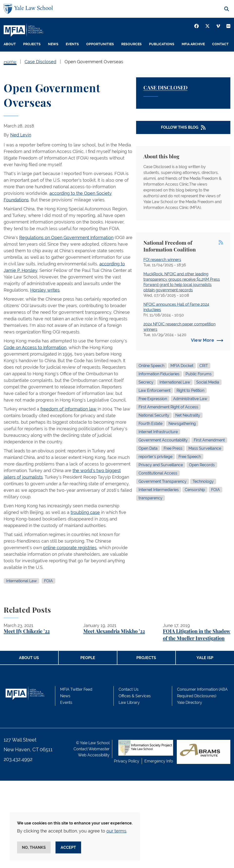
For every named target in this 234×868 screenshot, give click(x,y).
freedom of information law (68, 409)
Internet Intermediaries (159, 490)
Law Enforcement (154, 390)
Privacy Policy (127, 761)
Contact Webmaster (92, 749)
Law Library (129, 702)
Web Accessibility (94, 755)
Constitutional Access (158, 473)
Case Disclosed (165, 88)
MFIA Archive (193, 44)
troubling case (85, 512)
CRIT (204, 366)
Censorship (195, 490)
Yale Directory (190, 702)
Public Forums (199, 374)
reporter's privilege (155, 457)
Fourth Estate (150, 424)
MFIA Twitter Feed (76, 689)
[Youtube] (228, 26)
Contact (220, 44)
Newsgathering (182, 424)
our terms (116, 831)
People (10, 60)
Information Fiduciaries (159, 374)
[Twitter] (207, 26)
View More (202, 340)
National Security (154, 415)
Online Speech (151, 366)
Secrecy (146, 382)
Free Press (173, 448)
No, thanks (34, 847)
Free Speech (190, 457)
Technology (203, 481)
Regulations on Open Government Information (66, 237)
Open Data (148, 448)
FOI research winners (162, 260)
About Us (29, 658)
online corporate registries (70, 548)
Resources (131, 44)
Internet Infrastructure (158, 432)
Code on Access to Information (35, 347)
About (10, 44)
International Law (21, 581)
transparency (150, 498)
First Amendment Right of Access (168, 407)
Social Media (208, 382)
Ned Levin (21, 135)
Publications (162, 44)
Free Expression (153, 399)
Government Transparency (163, 481)
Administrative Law (190, 399)
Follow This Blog (180, 127)
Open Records (202, 465)
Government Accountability (163, 440)
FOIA (48, 581)
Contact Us (129, 689)
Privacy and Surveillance (161, 465)
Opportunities (100, 44)
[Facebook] (197, 26)
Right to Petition (190, 390)
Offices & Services (135, 696)
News (53, 44)
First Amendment (209, 440)
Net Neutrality (188, 415)
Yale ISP (205, 658)
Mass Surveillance (205, 448)
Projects (32, 44)
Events (72, 44)
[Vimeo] (218, 26)
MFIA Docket (182, 366)
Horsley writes (45, 290)
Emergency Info (159, 761)
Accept (68, 847)
